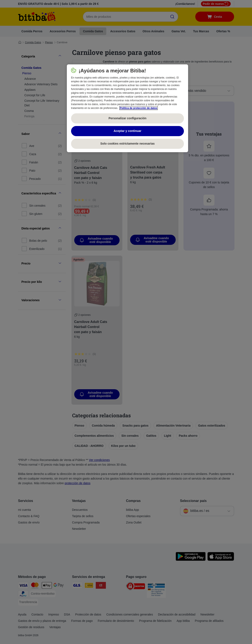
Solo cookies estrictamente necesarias (128, 144)
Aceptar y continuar (127, 131)
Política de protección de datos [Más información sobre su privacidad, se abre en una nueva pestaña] (138, 108)
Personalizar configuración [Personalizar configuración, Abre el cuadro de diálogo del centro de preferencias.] (128, 118)
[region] (127, 108)
